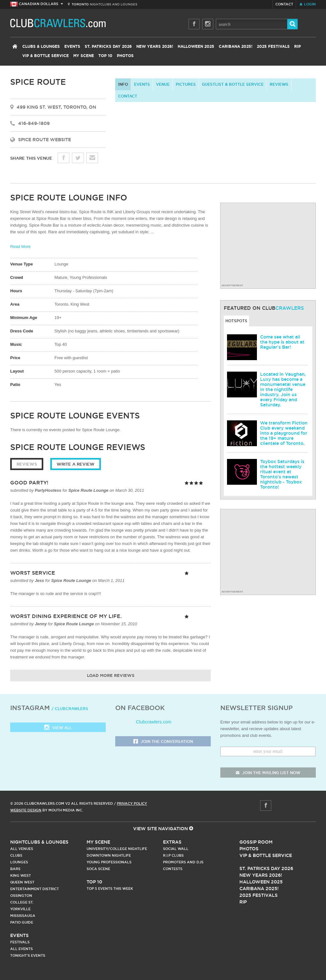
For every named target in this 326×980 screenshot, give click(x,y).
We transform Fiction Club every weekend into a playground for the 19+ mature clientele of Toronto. (284, 433)
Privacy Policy (132, 803)
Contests (173, 869)
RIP (298, 47)
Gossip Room (256, 842)
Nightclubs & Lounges (39, 842)
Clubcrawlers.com (154, 722)
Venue (163, 84)
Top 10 (105, 56)
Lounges (19, 862)
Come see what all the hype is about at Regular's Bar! (282, 342)
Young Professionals (109, 862)
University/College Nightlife (117, 849)
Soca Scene (98, 869)
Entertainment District (35, 889)
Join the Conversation (163, 742)
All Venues (22, 849)
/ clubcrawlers (70, 709)
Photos (125, 56)
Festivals (20, 942)
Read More (20, 247)
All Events (21, 949)
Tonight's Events (28, 955)
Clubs (16, 855)
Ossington (21, 896)
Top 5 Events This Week (110, 889)
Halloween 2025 (196, 47)
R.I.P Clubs (173, 855)
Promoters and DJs (183, 862)
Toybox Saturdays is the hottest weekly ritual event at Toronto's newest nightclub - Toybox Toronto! (282, 474)
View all (58, 728)
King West (21, 875)
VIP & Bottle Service (46, 56)
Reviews (279, 84)
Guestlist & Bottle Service (233, 84)
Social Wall (176, 849)
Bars (15, 869)
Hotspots (236, 321)
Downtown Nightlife (109, 855)
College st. (22, 902)
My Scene (84, 56)
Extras (172, 842)
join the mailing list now (268, 773)
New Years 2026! (155, 47)
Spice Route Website (45, 140)
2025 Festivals (273, 47)
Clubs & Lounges (41, 47)
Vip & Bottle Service (266, 855)
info (123, 84)
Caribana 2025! (236, 47)
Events (72, 47)
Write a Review (76, 464)
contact (128, 96)
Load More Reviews (111, 676)
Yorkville (20, 909)
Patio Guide (22, 922)
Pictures (186, 84)
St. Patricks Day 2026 (108, 47)
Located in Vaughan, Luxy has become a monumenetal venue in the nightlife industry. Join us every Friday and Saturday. (283, 389)
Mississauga (23, 916)
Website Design (26, 810)
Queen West (22, 882)
